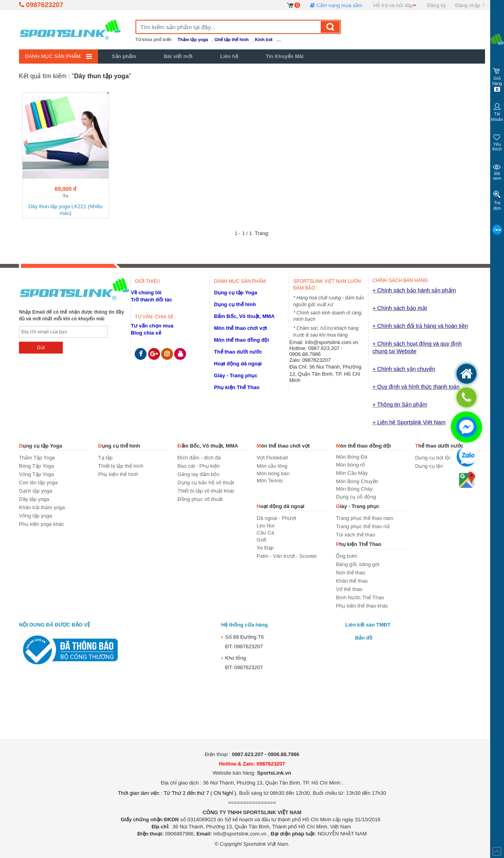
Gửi (41, 348)
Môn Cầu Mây (352, 473)
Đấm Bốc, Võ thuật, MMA (244, 316)
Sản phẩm (124, 56)
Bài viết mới (178, 56)
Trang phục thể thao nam (364, 518)
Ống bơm (346, 556)
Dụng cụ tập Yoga (236, 293)
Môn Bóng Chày (354, 489)
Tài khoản (497, 112)
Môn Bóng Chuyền (357, 481)
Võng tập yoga (36, 516)
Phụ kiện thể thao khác (362, 606)
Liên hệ (229, 56)
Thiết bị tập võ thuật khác (206, 491)
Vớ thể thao (349, 589)
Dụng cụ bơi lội (433, 458)
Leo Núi (266, 526)
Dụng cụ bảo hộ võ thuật (206, 483)
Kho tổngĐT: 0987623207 (242, 662)
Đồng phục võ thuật (200, 499)
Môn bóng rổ (350, 465)
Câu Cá (265, 533)
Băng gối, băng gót (357, 564)
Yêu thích (497, 142)
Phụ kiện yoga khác (41, 524)
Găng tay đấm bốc (198, 474)
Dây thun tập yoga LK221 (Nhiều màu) (66, 210)
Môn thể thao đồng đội (242, 340)
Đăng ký (436, 5)
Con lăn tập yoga (38, 483)
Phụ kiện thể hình (118, 474)
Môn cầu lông (272, 466)
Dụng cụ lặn (429, 466)
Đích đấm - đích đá (199, 458)
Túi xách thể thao (355, 535)
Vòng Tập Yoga (36, 474)
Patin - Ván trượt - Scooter (287, 556)
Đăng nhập (468, 5)
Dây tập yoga (34, 499)
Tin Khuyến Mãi (285, 56)
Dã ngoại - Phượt (276, 518)
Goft (262, 540)
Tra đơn (497, 200)
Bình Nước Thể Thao (360, 597)
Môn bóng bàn (273, 473)
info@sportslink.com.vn (332, 342)
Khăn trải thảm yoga (42, 507)
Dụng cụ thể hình (235, 304)
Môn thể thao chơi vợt (241, 328)
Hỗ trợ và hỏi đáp (395, 5)
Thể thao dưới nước (238, 352)
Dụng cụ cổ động (356, 497)
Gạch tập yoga (36, 491)
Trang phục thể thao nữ (363, 526)
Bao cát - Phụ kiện (198, 466)
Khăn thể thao (352, 581)
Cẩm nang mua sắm (336, 5)
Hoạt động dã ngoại (238, 364)
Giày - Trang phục (236, 375)
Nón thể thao (350, 573)
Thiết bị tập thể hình (121, 466)
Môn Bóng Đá (352, 457)
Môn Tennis (270, 481)
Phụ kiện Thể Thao (237, 387)
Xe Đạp (265, 548)
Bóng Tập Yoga (36, 466)
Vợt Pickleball (272, 458)
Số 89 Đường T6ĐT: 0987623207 (243, 641)
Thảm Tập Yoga (37, 458)
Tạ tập (105, 458)
